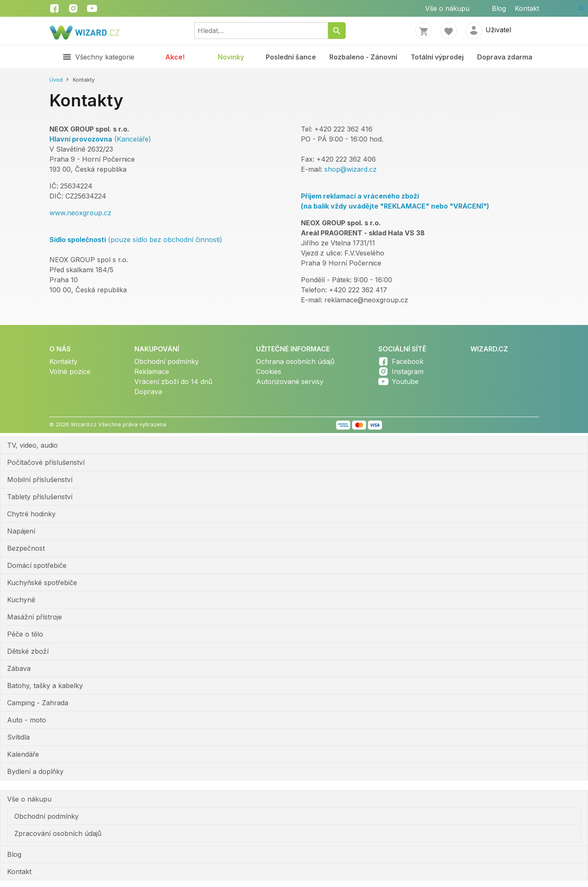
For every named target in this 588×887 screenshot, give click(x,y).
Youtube (405, 382)
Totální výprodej (437, 57)
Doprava (148, 392)
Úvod (56, 80)
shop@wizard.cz (350, 169)
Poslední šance (291, 57)
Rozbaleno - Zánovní (363, 57)
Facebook (408, 361)
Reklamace (152, 371)
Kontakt (527, 8)
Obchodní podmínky (167, 361)
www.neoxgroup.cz (80, 213)
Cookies (269, 371)
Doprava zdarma (505, 57)
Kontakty (63, 361)
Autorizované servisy (290, 382)
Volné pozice (70, 371)
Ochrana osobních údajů (295, 361)
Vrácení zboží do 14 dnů (173, 382)
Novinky (231, 57)
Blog (499, 8)
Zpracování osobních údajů (58, 833)
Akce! (175, 57)
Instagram (408, 371)
